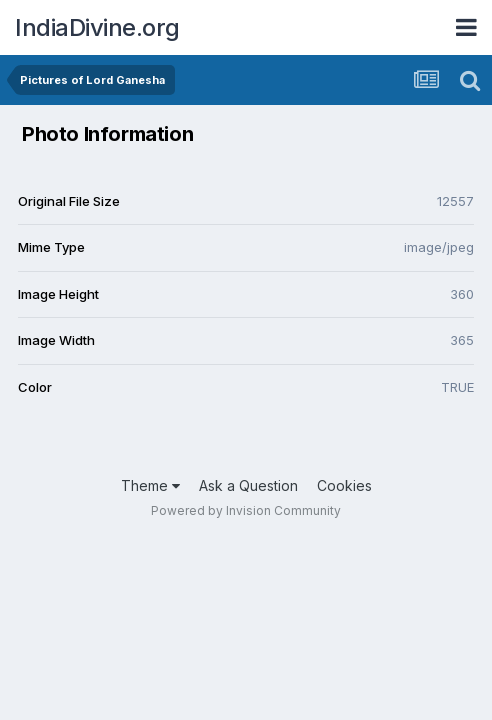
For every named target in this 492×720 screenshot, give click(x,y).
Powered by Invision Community (246, 510)
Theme (150, 485)
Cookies (344, 485)
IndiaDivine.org (97, 27)
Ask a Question (248, 485)
